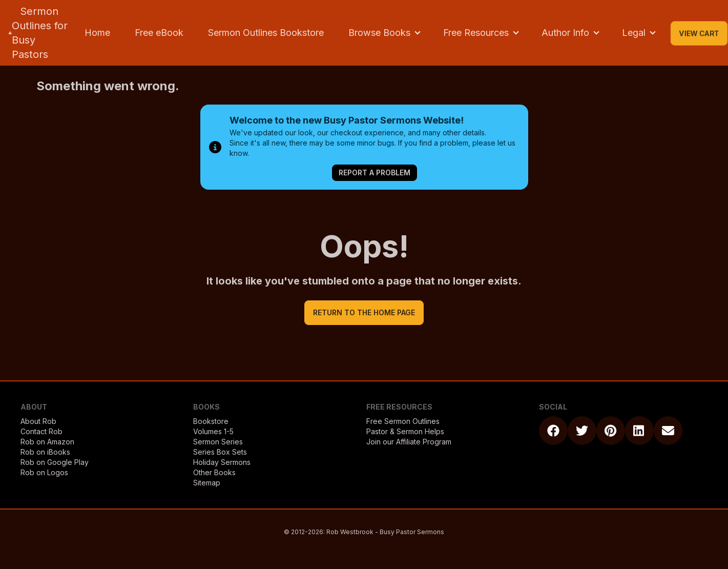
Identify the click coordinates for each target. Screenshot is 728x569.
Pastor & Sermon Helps (405, 431)
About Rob (38, 421)
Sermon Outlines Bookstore (266, 33)
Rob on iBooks (45, 452)
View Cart (699, 33)
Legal (634, 33)
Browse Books (379, 33)
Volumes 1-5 (213, 431)
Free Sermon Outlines (403, 421)
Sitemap (207, 483)
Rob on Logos (44, 472)
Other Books (214, 472)
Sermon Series (218, 442)
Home (97, 33)
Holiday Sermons (222, 462)
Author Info (565, 33)
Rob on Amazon (47, 442)
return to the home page (364, 312)
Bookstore (211, 421)
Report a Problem (375, 172)
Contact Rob (41, 431)
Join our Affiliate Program (409, 442)
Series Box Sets (220, 452)
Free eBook (159, 33)
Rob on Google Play (55, 462)
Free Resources (476, 33)
